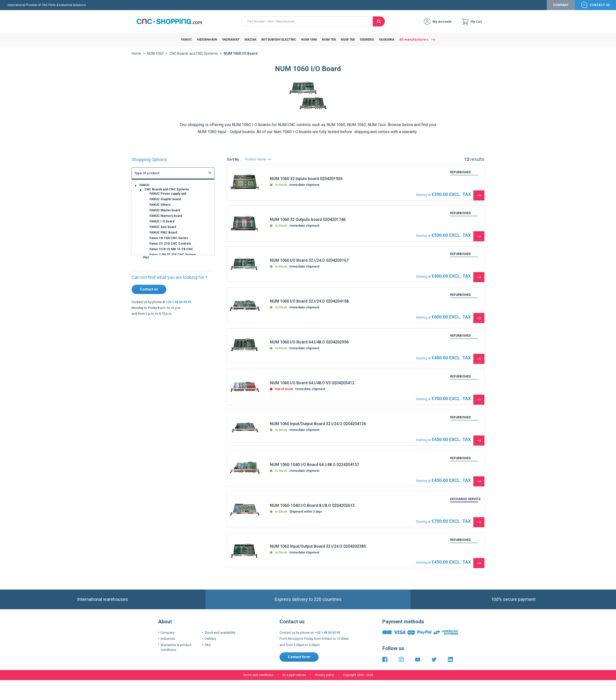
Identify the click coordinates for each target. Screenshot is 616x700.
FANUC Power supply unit (168, 198)
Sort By (233, 163)
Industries (168, 643)
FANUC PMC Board (163, 237)
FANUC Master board (165, 214)
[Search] (379, 25)
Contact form (299, 661)
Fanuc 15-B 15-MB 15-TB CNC (171, 253)
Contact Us (600, 9)
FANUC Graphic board (165, 203)
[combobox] (307, 25)
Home (136, 57)
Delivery (210, 643)
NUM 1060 (155, 57)
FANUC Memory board (166, 220)
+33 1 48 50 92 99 (178, 306)
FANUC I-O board (162, 225)
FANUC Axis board (163, 231)
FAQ (208, 649)
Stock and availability (220, 637)
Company (561, 9)
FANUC (145, 189)
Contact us (149, 293)
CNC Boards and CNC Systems (194, 57)
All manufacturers (414, 43)
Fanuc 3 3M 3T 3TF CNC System (173, 259)
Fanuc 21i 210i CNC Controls (170, 248)
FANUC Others (160, 209)
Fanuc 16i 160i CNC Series (169, 242)
